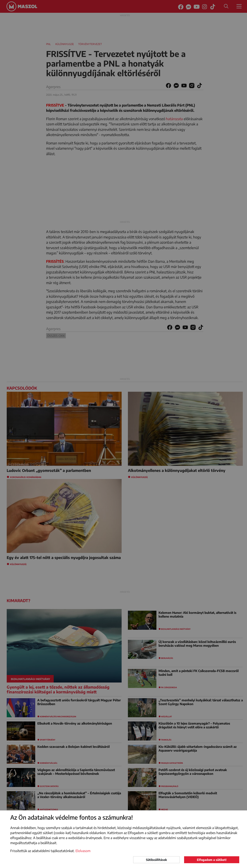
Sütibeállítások (156, 860)
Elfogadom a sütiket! (212, 860)
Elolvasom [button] (83, 851)
